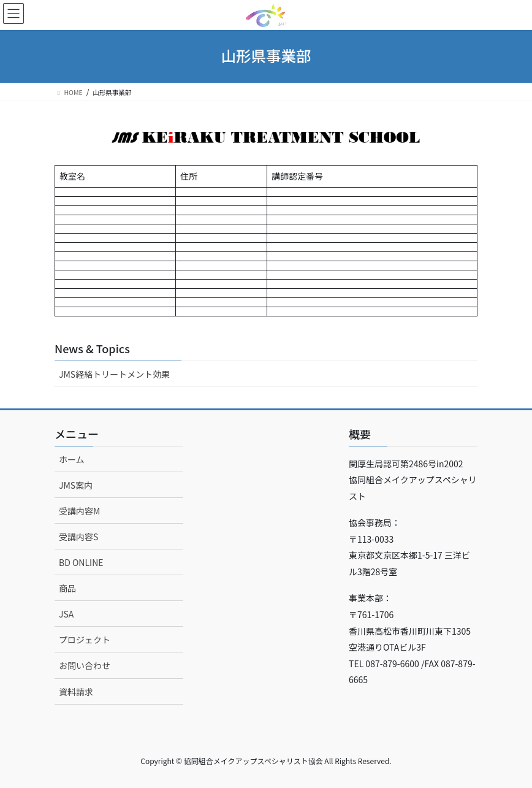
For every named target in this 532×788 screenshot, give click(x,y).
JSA (66, 614)
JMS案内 (76, 485)
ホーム (72, 459)
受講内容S (78, 537)
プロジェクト (85, 640)
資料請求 (76, 692)
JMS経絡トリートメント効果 (114, 374)
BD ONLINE (81, 562)
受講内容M (79, 511)
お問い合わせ (85, 665)
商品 (67, 588)
